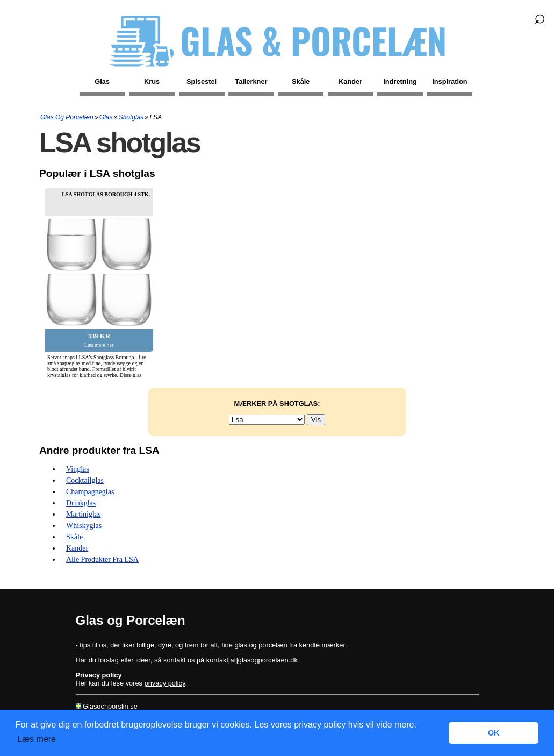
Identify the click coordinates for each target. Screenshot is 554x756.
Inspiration (449, 81)
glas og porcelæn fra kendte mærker (290, 645)
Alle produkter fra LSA (102, 559)
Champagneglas (90, 492)
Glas (102, 81)
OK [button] (494, 733)
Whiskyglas (84, 526)
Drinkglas (81, 503)
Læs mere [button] (37, 739)
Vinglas (78, 469)
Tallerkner (251, 81)
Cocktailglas (85, 480)
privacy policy (165, 683)
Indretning (400, 81)
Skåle (301, 81)
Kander (350, 81)
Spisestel (202, 81)
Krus (152, 81)
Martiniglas (84, 514)
